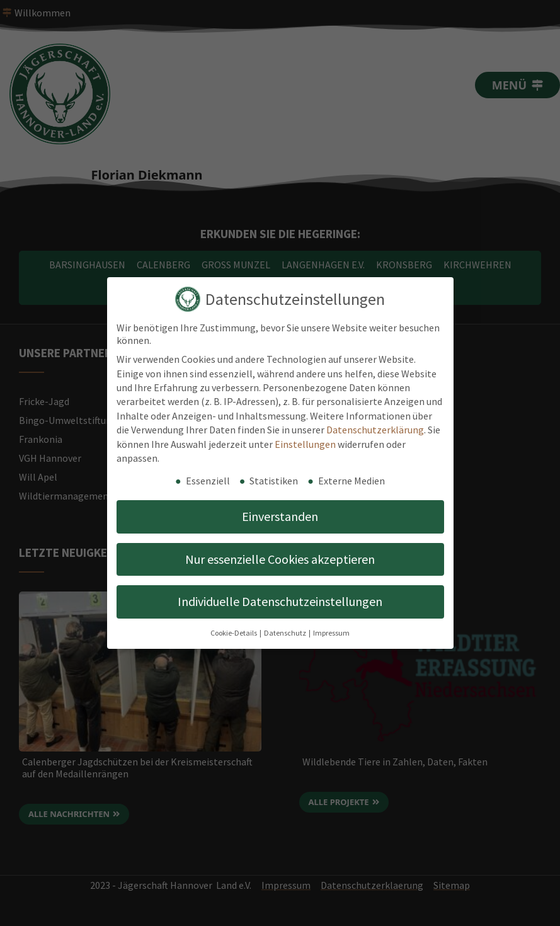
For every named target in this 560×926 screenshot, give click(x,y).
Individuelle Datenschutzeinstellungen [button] (280, 601)
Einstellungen (305, 444)
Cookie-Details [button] (234, 633)
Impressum (331, 633)
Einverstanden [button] (280, 516)
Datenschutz (286, 633)
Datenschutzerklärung (375, 430)
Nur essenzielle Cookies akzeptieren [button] (280, 559)
